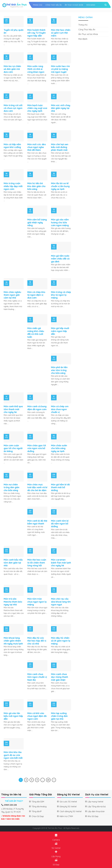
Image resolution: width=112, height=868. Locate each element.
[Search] (106, 5)
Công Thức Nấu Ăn (53, 5)
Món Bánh (91, 5)
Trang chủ (38, 5)
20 (48, 780)
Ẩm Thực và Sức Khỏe (74, 5)
